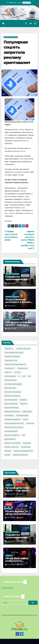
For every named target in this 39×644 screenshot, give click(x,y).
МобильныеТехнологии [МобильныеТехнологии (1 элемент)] (12, 412)
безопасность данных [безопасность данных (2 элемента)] (12, 435)
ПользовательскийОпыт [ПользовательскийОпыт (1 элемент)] (13, 419)
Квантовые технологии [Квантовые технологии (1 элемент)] (12, 396)
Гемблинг (9, 509)
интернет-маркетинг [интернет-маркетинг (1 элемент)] (12, 447)
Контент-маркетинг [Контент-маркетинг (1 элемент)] (11, 404)
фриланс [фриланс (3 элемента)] (7, 455)
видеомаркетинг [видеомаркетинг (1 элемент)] (10, 439)
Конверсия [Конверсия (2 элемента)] (23, 400)
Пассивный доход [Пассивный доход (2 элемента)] (22, 416)
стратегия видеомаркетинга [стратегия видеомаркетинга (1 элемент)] (23, 451)
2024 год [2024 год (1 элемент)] (17, 372)
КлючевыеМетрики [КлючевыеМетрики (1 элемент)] (11, 400)
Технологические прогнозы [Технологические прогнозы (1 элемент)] (14, 427)
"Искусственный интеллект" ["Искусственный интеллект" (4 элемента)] (14, 353)
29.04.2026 (11, 518)
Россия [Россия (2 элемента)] (25, 419)
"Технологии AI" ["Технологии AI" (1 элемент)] (23, 368)
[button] (26, 23)
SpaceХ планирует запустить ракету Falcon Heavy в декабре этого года (28, 240)
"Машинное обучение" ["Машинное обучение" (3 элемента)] (12, 357)
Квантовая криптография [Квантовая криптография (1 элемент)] (13, 384)
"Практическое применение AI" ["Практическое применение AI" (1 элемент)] (15, 364)
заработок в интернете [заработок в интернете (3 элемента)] (13, 443)
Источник (8, 221)
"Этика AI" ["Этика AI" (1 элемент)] (8, 372)
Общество (9, 485)
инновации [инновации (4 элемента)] (27, 443)
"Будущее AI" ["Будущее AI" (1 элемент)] (9, 349)
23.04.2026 (11, 541)
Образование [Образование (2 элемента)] (27, 412)
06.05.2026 (11, 494)
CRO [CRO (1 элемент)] (24, 376)
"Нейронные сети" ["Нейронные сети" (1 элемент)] (11, 360)
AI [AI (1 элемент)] (19, 376)
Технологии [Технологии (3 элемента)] (30, 423)
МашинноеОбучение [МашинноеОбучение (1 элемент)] (11, 408)
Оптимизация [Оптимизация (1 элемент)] (9, 416)
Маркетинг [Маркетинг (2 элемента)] (24, 404)
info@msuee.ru (8, 588)
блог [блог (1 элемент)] (24, 435)
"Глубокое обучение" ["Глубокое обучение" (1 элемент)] (23, 349)
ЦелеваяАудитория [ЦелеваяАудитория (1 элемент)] (11, 431)
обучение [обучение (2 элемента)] (8, 451)
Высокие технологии (11, 37)
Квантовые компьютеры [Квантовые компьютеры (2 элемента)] (13, 392)
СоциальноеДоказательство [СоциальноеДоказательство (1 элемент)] (14, 423)
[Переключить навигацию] (35, 23)
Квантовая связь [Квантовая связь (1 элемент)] (10, 388)
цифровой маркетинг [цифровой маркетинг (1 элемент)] (20, 455)
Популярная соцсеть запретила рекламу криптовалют (17, 52)
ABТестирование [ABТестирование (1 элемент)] (10, 376)
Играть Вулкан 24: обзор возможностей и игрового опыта (19, 514)
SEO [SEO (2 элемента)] (29, 376)
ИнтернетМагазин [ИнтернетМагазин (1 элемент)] (10, 380)
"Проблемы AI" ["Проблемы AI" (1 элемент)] (10, 368)
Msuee (20, 494)
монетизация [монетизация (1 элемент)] (26, 447)
